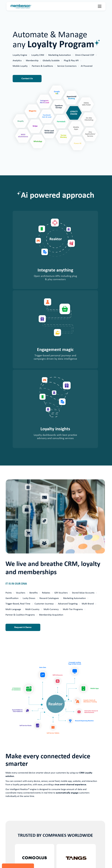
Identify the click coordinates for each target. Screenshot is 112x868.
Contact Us (27, 79)
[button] (100, 6)
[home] (21, 6)
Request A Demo (23, 627)
